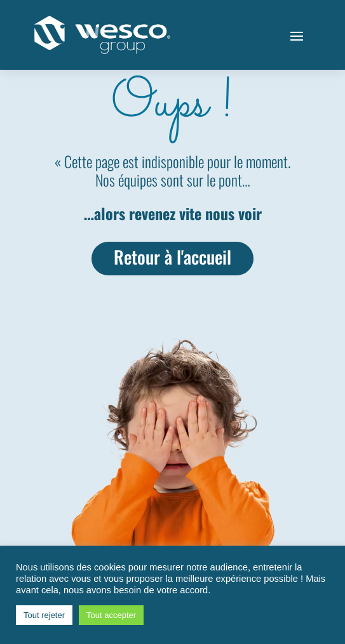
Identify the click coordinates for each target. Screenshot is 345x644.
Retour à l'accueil (172, 257)
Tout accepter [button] (111, 615)
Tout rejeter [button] (44, 615)
